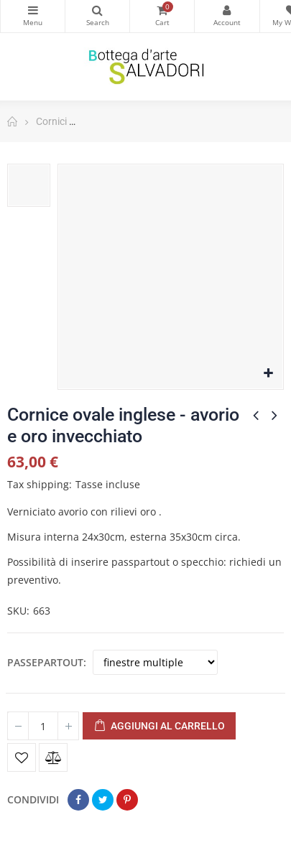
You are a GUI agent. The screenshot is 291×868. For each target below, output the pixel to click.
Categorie (33, 10)
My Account (227, 10)
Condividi (78, 800)
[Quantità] (43, 726)
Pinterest (127, 800)
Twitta (103, 800)
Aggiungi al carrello (159, 727)
